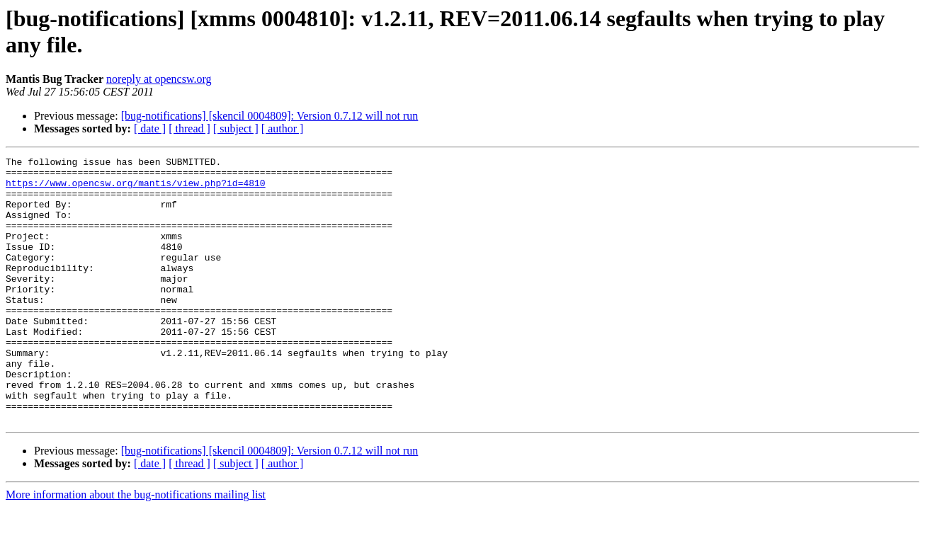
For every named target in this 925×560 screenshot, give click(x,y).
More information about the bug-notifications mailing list (136, 548)
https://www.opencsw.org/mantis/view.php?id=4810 (136, 189)
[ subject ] (236, 128)
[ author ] (283, 128)
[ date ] (150, 128)
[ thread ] (189, 128)
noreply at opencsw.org (159, 79)
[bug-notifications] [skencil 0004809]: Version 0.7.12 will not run (270, 116)
